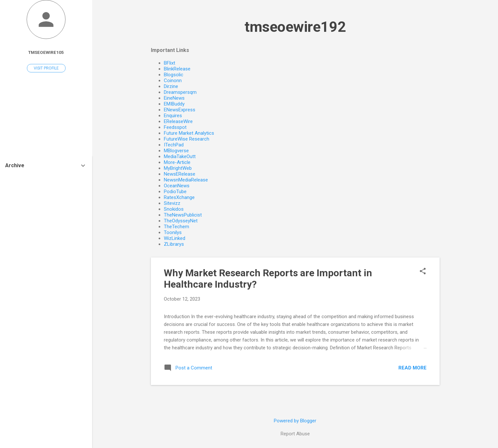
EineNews (174, 98)
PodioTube (175, 192)
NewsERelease (180, 174)
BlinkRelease (177, 69)
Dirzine (171, 86)
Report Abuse (295, 434)
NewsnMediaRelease (186, 180)
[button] (423, 272)
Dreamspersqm (180, 92)
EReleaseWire (178, 121)
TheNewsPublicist (183, 215)
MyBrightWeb (178, 168)
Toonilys (173, 232)
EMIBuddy (174, 104)
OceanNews (177, 186)
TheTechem (176, 227)
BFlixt (170, 63)
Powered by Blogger (295, 421)
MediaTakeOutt (180, 156)
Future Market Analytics (189, 133)
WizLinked (175, 238)
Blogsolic (174, 75)
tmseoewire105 (46, 52)
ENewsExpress (180, 110)
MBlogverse (176, 151)
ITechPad (174, 145)
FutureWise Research (187, 139)
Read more (413, 368)
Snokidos (174, 209)
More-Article (177, 162)
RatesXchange (179, 197)
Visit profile (46, 68)
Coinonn (173, 81)
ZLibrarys (174, 244)
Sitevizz (172, 203)
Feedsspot (175, 127)
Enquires (173, 116)
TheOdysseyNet (181, 221)
